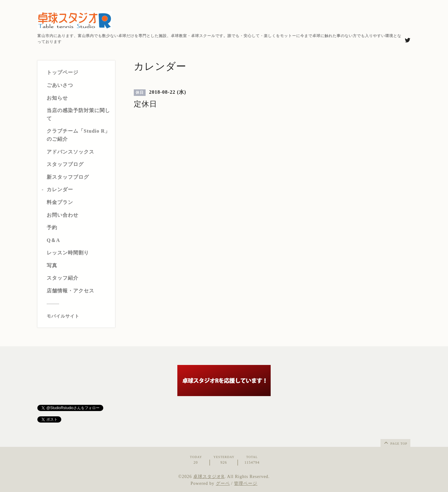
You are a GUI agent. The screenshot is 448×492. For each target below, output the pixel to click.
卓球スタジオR (209, 477)
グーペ (223, 483)
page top (395, 442)
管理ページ (246, 483)
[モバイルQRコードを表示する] (79, 316)
